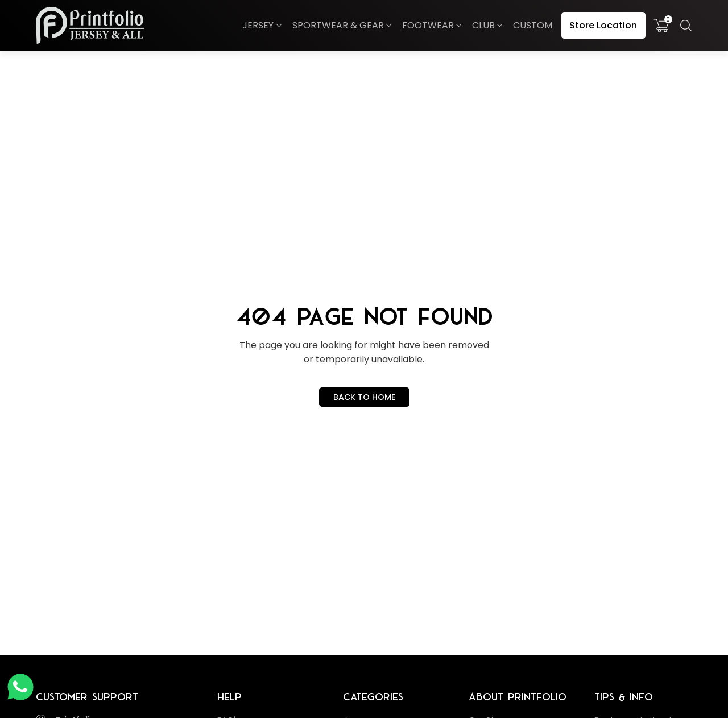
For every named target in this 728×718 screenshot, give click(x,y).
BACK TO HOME (364, 397)
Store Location (603, 25)
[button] (261, 26)
